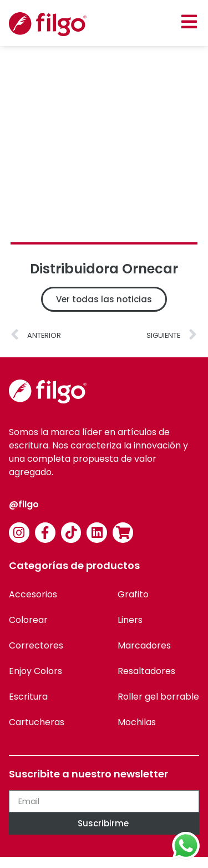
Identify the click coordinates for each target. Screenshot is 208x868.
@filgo (24, 504)
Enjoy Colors (35, 671)
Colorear (28, 620)
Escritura (28, 697)
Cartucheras (37, 722)
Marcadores (144, 645)
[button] (189, 21)
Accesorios (33, 594)
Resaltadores (146, 671)
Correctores (36, 645)
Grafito (133, 594)
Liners (130, 620)
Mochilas (137, 722)
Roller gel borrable (158, 697)
